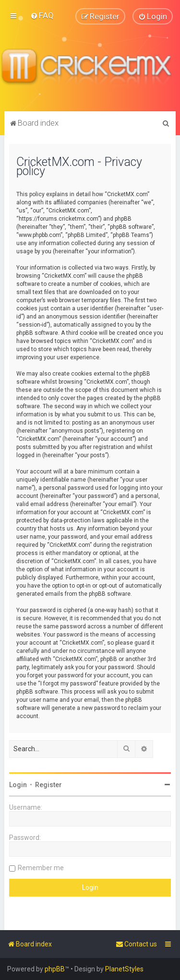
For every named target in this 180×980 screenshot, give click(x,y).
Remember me (41, 867)
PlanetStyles (124, 969)
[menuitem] (42, 15)
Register (48, 784)
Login (18, 784)
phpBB (55, 969)
